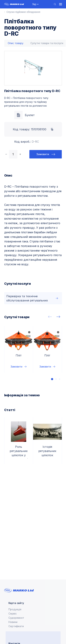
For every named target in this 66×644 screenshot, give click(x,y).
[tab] (16, 43)
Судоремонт (16, 618)
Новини (13, 622)
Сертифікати (16, 626)
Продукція (15, 609)
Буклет (30, 115)
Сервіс (13, 614)
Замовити (43, 154)
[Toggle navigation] (61, 4)
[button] (52, 379)
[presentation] (50, 317)
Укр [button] (34, 4)
